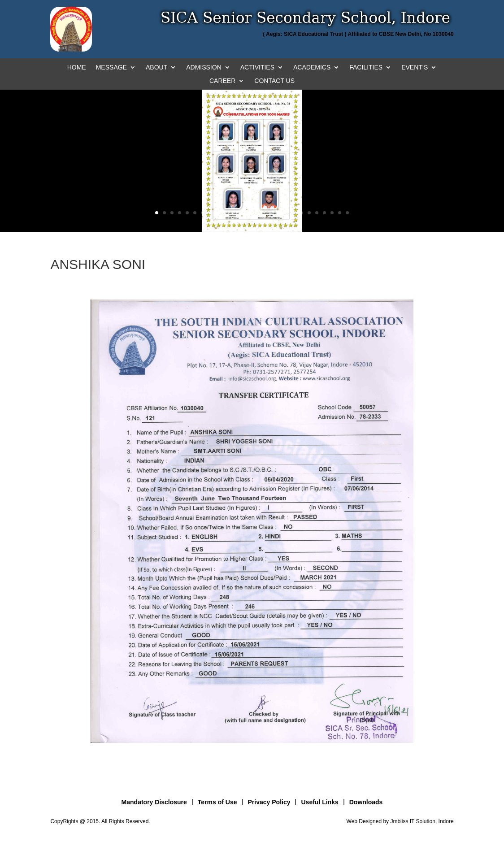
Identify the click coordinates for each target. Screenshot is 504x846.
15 (263, 213)
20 (302, 213)
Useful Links (319, 802)
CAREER (222, 81)
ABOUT (156, 67)
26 (347, 213)
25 (340, 213)
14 (256, 213)
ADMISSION (204, 67)
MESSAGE (111, 67)
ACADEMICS (312, 67)
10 (225, 213)
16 (271, 213)
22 (317, 213)
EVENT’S (415, 67)
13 (248, 213)
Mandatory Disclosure (154, 802)
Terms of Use (217, 802)
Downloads (366, 802)
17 (279, 213)
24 (332, 213)
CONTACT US (274, 81)
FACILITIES (366, 67)
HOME (77, 67)
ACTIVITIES (257, 67)
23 (324, 213)
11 (233, 213)
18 (286, 213)
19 (294, 213)
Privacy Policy (269, 802)
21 (309, 213)
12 (241, 213)
